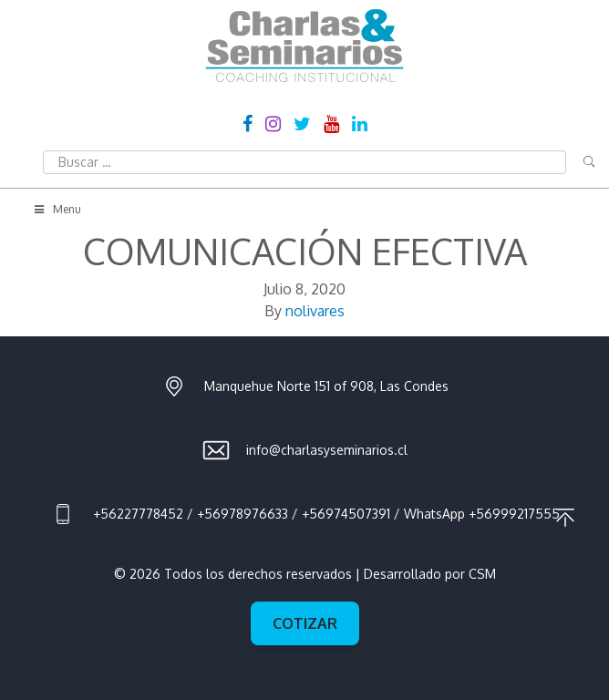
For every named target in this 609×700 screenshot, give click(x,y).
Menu (57, 209)
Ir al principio (565, 518)
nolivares (315, 311)
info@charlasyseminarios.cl (327, 450)
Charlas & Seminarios (304, 46)
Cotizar (305, 623)
